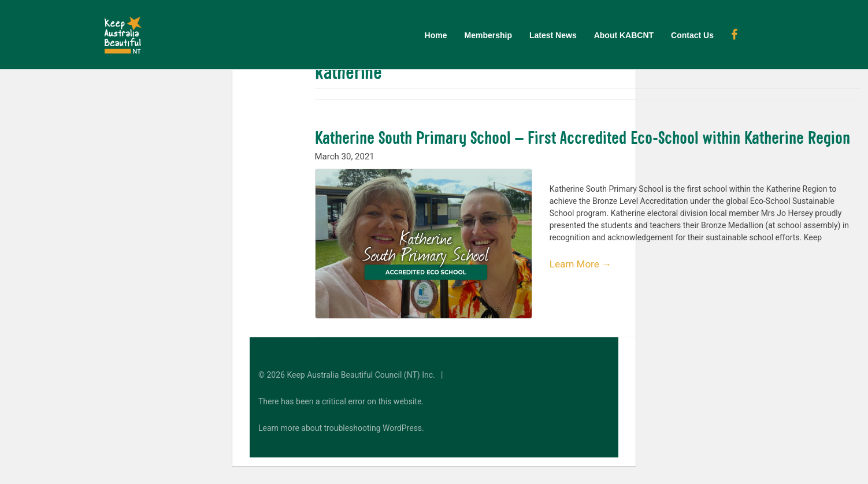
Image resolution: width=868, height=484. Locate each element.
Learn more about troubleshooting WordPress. (341, 428)
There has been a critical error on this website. (341, 401)
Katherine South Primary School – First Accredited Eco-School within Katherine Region (583, 137)
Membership (488, 35)
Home (436, 35)
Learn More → (580, 264)
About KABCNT (624, 35)
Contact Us (692, 35)
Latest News (553, 35)
